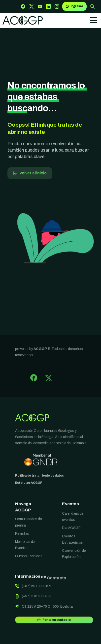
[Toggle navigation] (94, 20)
